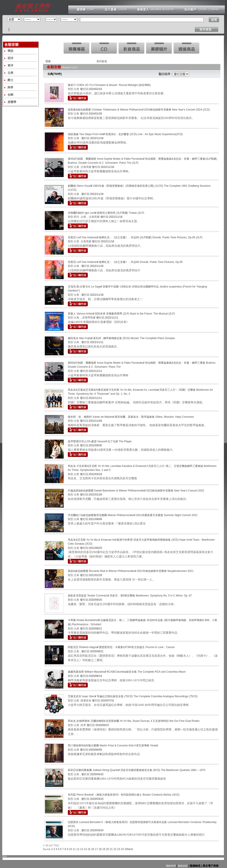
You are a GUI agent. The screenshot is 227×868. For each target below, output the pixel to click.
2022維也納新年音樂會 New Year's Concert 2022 (175, 491)
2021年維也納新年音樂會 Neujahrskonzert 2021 (165, 571)
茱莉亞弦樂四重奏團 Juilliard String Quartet (93, 770)
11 (74, 849)
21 (111, 849)
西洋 (10, 58)
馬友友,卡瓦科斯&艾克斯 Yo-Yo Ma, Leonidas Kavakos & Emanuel (107, 466)
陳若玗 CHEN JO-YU (81, 85)
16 (93, 849)
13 (81, 849)
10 (70, 849)
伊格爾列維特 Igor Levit (82, 213)
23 (118, 849)
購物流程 (182, 866)
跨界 (10, 87)
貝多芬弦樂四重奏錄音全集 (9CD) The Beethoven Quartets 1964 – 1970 (163, 770)
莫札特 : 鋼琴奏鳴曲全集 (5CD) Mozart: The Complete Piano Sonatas (134, 338)
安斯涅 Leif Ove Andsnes (83, 237)
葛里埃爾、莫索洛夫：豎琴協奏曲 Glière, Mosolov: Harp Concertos (154, 417)
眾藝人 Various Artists (81, 314)
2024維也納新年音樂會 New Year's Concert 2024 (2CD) (177, 110)
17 (96, 849)
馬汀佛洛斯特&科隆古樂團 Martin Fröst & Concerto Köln (101, 746)
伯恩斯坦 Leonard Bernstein (85, 822)
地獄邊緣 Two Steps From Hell (86, 134)
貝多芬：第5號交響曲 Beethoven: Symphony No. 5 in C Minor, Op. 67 (151, 596)
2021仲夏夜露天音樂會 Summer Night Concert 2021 (167, 515)
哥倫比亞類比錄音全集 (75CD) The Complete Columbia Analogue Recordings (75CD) (147, 696)
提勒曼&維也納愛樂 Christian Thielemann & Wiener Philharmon (105, 110)
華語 (10, 51)
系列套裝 (102, 61)
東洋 (10, 65)
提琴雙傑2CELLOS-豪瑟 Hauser (87, 441)
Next (130, 849)
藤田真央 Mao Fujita (80, 338)
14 (85, 849)
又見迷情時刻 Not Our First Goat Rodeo (176, 721)
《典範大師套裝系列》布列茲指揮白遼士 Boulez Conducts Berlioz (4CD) (137, 795)
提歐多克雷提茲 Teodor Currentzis (88, 596)
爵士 (10, 80)
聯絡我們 (171, 866)
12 (78, 849)
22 (115, 849)
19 (104, 849)
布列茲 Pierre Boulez (80, 795)
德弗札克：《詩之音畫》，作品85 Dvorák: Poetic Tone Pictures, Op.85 (141, 262)
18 (100, 849)
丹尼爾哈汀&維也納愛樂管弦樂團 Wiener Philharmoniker (101, 515)
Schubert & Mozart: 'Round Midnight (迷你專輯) (123, 85)
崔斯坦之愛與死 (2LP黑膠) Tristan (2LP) (120, 213)
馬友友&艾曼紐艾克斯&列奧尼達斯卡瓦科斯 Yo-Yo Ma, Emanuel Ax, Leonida (113, 390)
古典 (10, 73)
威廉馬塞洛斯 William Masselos (86, 672)
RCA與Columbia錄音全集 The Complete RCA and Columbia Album (146, 672)
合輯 (10, 95)
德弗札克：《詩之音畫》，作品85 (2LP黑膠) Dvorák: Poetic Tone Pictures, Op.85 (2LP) (151, 237)
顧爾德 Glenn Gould (80, 186)
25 (126, 849)
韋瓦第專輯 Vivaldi (147, 746)
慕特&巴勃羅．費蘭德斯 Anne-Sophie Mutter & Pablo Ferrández (106, 159)
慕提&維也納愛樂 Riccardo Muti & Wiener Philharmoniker (102, 571)
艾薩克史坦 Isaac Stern (82, 696)
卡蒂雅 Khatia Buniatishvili (83, 620)
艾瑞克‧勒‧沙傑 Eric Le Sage (84, 287)
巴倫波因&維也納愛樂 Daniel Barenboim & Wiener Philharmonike (106, 491)
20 (107, 849)
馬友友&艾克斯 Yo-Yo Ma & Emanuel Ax (91, 540)
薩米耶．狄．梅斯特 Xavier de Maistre (91, 417)
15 (89, 849)
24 (122, 849)
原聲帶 (12, 102)
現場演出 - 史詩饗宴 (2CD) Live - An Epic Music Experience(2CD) (144, 134)
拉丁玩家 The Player (120, 441)
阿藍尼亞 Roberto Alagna (83, 647)
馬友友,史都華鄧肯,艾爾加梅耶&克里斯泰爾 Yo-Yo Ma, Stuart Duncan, (109, 721)
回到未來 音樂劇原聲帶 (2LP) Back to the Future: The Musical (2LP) (135, 314)
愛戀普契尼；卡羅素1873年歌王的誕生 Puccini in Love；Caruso (137, 647)
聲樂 (48, 61)
